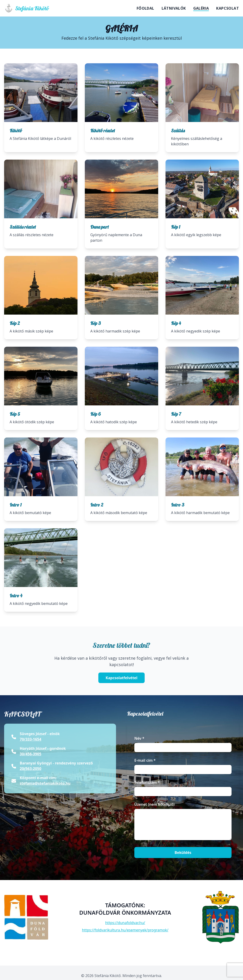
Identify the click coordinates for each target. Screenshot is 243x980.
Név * (139, 738)
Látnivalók (174, 8)
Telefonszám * (147, 782)
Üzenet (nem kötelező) (154, 804)
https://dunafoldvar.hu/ (125, 923)
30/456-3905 (30, 754)
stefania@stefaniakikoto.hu (45, 783)
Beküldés (183, 853)
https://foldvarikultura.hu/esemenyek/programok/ (125, 930)
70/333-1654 (30, 739)
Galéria (201, 8)
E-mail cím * (145, 760)
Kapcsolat (228, 8)
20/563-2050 (30, 769)
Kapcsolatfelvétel (121, 678)
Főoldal (145, 8)
